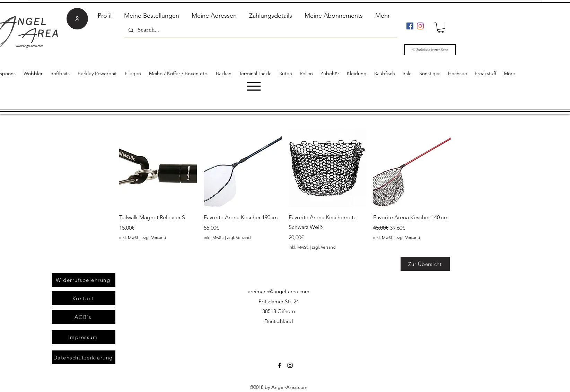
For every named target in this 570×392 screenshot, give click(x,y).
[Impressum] (84, 337)
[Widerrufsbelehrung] (84, 280)
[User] (77, 19)
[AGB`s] (84, 317)
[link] (441, 28)
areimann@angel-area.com (279, 291)
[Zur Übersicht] (425, 264)
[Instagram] (420, 26)
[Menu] (253, 86)
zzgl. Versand (154, 237)
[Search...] (260, 30)
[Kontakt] (84, 298)
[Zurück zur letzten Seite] (430, 50)
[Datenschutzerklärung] (84, 357)
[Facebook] (410, 26)
